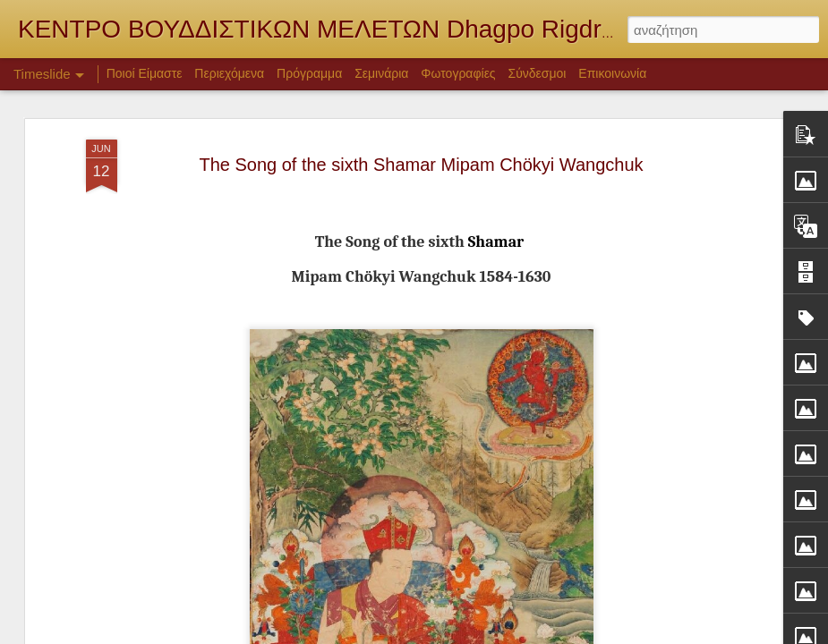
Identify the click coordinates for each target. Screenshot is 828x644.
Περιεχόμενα (229, 73)
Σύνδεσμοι (538, 73)
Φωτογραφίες (458, 73)
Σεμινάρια (381, 73)
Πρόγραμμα (309, 73)
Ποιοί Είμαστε (145, 73)
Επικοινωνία (612, 73)
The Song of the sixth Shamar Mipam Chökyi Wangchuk (421, 160)
